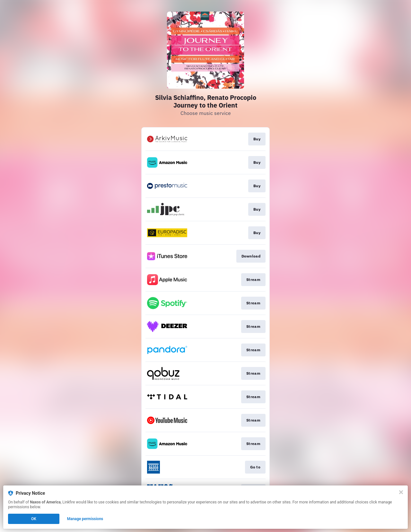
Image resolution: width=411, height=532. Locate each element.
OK (34, 519)
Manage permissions (85, 519)
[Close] (401, 492)
